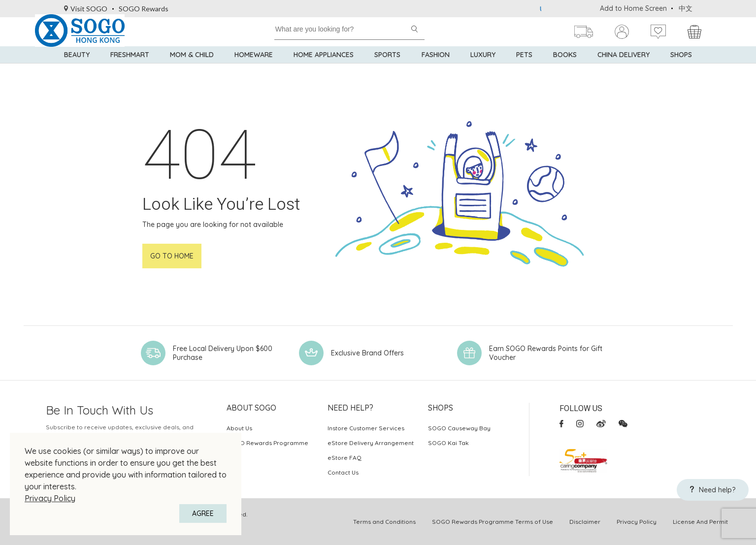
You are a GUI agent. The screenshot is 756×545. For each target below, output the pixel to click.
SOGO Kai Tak (448, 443)
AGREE (203, 513)
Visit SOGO (86, 9)
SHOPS (681, 69)
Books (565, 69)
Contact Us (343, 472)
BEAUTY (77, 69)
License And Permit (700, 522)
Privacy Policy (50, 498)
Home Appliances (324, 69)
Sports (387, 69)
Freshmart (130, 69)
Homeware (254, 69)
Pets (524, 69)
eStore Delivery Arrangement (371, 443)
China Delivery (624, 69)
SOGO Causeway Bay (459, 428)
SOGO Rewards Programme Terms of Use (493, 522)
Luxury (483, 69)
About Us (239, 428)
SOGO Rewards (144, 9)
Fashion (436, 69)
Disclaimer (585, 522)
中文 (686, 8)
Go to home (172, 256)
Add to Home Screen (633, 8)
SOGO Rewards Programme (267, 443)
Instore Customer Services (366, 428)
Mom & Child (192, 69)
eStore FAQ (345, 458)
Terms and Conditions (384, 522)
